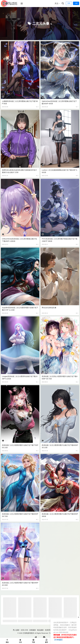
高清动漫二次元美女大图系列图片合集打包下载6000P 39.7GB (60, 378)
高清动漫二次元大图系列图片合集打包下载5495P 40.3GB (20, 584)
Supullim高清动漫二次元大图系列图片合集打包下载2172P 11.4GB (20, 309)
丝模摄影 (33, 630)
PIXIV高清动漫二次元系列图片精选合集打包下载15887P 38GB (60, 240)
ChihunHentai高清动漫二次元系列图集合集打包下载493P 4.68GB (19, 240)
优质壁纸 (48, 630)
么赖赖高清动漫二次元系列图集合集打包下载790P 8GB (20, 102)
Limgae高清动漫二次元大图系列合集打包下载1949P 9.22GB (20, 378)
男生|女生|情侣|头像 (49, 308)
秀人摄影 (16, 630)
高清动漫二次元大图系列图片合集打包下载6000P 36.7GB (20, 515)
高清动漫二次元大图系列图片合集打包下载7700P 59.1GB (20, 446)
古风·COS (24, 630)
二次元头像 (41, 23)
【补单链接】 (58, 640)
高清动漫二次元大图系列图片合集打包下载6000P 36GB (60, 515)
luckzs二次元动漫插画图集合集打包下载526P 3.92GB (60, 171)
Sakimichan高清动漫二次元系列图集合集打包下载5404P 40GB (59, 102)
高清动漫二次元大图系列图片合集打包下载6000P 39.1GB (60, 446)
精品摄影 (40, 630)
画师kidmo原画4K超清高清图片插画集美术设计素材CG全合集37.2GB (19, 171)
